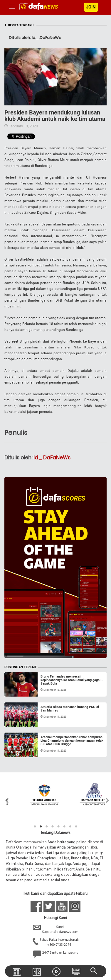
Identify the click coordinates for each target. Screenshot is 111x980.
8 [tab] (76, 827)
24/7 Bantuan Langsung (56, 954)
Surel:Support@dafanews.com (56, 930)
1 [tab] (35, 827)
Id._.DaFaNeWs (52, 458)
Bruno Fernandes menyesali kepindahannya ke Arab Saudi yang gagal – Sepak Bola (72, 680)
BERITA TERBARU (19, 25)
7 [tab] (70, 827)
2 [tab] (41, 827)
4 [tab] (53, 827)
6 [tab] (64, 827)
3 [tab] (47, 827)
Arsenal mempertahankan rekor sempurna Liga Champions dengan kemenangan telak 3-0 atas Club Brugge (72, 741)
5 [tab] (58, 827)
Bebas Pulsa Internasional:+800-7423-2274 (55, 943)
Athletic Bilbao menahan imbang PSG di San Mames (70, 709)
